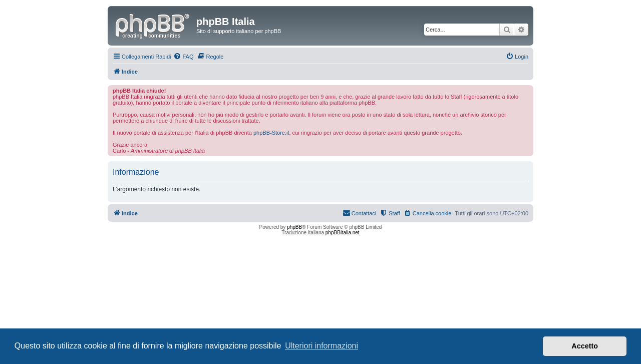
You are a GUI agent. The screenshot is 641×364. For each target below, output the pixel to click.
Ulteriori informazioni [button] (322, 346)
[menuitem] (183, 57)
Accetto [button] (585, 346)
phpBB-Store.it (271, 133)
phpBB (294, 227)
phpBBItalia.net (343, 233)
